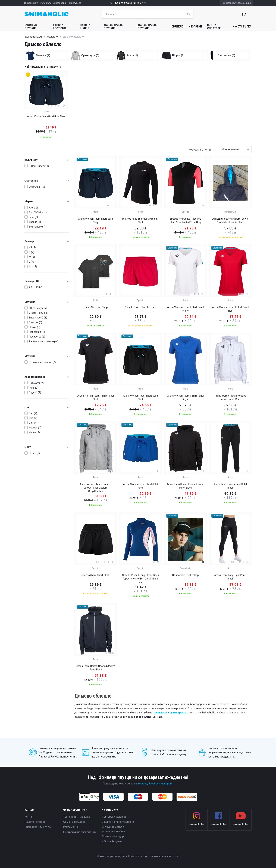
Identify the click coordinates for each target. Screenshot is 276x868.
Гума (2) (34, 388)
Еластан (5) (36, 322)
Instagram (167, 784)
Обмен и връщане (74, 822)
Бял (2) (33, 413)
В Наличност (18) (39, 166)
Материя (47, 302)
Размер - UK (47, 281)
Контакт (29, 817)
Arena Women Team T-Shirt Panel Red (230, 309)
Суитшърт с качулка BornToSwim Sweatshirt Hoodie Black (230, 220)
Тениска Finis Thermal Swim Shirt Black (140, 220)
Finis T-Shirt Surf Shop (95, 307)
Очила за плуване (31, 27)
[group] (46, 106)
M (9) (32, 257)
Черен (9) (34, 432)
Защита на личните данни (118, 822)
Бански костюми (59, 27)
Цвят (47, 407)
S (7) (32, 252)
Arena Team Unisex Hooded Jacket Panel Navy (96, 668)
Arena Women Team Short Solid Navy (95, 220)
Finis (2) (34, 217)
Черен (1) (34, 453)
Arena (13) (35, 208)
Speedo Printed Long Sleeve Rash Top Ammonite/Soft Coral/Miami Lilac (140, 579)
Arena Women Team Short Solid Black (141, 397)
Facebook (154, 784)
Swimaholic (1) (37, 227)
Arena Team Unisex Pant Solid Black (230, 486)
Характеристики (47, 377)
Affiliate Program (112, 841)
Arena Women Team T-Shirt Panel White (185, 309)
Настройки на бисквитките (80, 832)
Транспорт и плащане (77, 817)
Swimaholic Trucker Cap (186, 575)
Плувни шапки (85, 27)
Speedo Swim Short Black (96, 575)
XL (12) (33, 266)
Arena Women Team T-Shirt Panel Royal (185, 397)
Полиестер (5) (37, 337)
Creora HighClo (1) (39, 313)
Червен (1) (35, 428)
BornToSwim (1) (38, 212)
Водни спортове (214, 27)
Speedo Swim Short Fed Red (140, 307)
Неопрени (195, 27)
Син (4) (33, 423)
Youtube (142, 784)
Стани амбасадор (113, 836)
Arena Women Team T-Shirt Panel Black (95, 397)
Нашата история (35, 822)
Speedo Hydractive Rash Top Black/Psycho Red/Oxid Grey (185, 220)
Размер (47, 241)
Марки (47, 201)
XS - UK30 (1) (36, 287)
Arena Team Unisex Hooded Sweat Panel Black (185, 486)
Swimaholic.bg (33, 37)
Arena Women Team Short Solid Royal (141, 486)
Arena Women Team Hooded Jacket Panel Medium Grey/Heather (96, 488)
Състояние (47, 181)
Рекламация (71, 827)
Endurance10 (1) (38, 318)
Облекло (177, 27)
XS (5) (32, 247)
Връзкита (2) (36, 383)
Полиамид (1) (37, 332)
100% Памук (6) (38, 308)
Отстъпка (242, 26)
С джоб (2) (35, 392)
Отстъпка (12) (37, 187)
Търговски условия (114, 817)
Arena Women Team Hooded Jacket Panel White (230, 397)
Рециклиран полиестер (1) (44, 341)
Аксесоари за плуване (113, 27)
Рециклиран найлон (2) (42, 362)
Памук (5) (35, 327)
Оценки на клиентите (38, 827)
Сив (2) (33, 418)
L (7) (32, 262)
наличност (47, 160)
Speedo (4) (35, 222)
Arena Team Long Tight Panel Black (230, 577)
